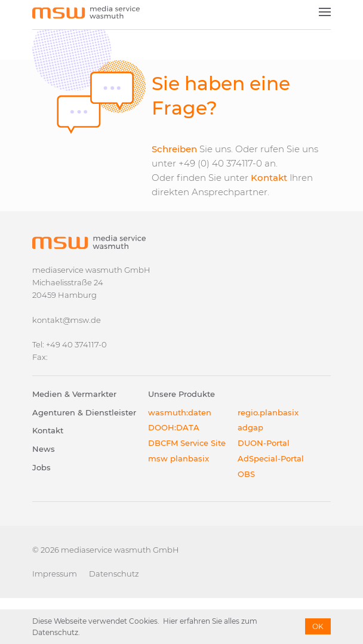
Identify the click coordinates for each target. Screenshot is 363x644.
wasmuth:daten (180, 412)
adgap (250, 427)
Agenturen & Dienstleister (84, 412)
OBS (246, 474)
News (44, 449)
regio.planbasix (268, 412)
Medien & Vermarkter (74, 394)
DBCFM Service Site (187, 443)
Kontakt (269, 178)
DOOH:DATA (174, 427)
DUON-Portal (264, 443)
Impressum (55, 574)
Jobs (41, 467)
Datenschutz (114, 574)
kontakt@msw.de (67, 320)
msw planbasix (179, 458)
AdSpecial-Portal (271, 458)
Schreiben (174, 149)
